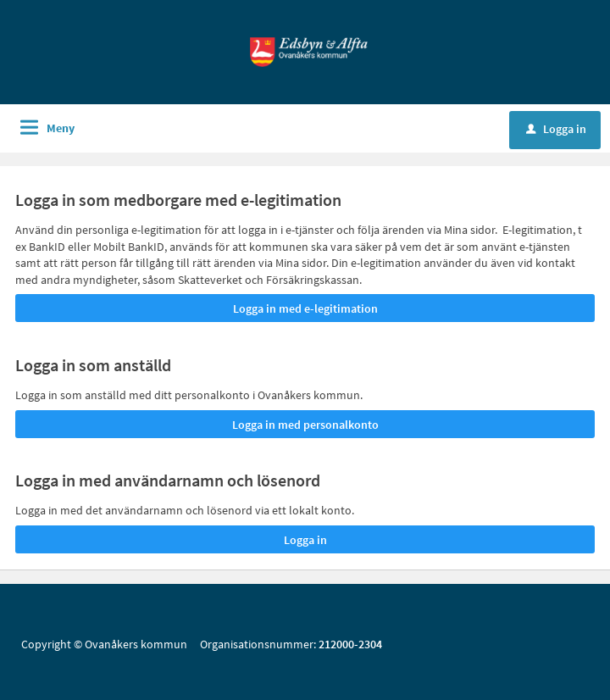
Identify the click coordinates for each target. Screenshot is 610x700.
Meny (61, 128)
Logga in (556, 129)
